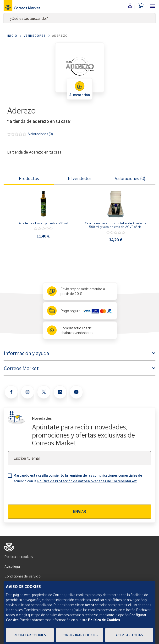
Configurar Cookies (79, 635)
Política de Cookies (104, 620)
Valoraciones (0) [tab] (130, 178)
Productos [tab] (29, 178)
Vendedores (35, 36)
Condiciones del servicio (23, 576)
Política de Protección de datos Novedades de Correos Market (87, 481)
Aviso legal (13, 566)
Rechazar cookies (30, 635)
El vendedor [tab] (80, 178)
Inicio (12, 36)
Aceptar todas (129, 635)
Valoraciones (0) (41, 134)
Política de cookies (19, 557)
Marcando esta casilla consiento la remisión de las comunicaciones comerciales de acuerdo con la (78, 478)
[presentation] (44, 495)
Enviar (80, 511)
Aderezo (60, 36)
